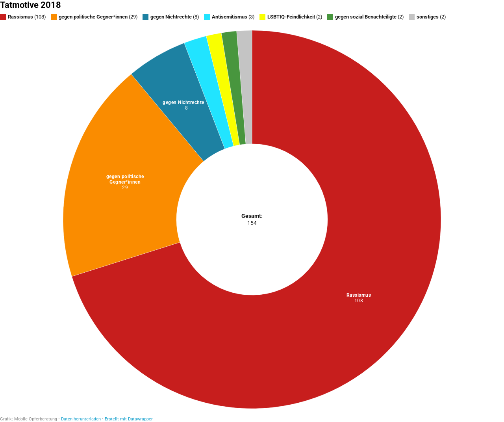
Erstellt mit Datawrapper (129, 419)
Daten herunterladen (81, 419)
